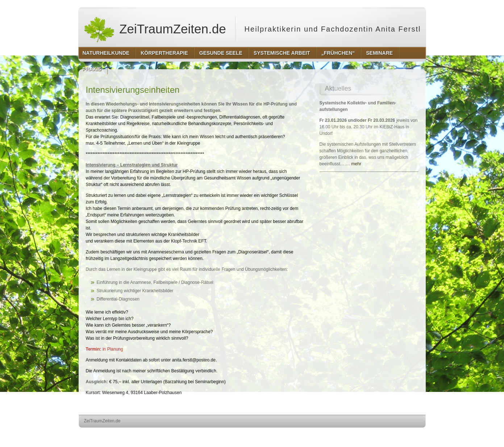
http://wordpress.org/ (344, 434)
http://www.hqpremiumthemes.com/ (397, 434)
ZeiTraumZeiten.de (155, 29)
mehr (356, 164)
